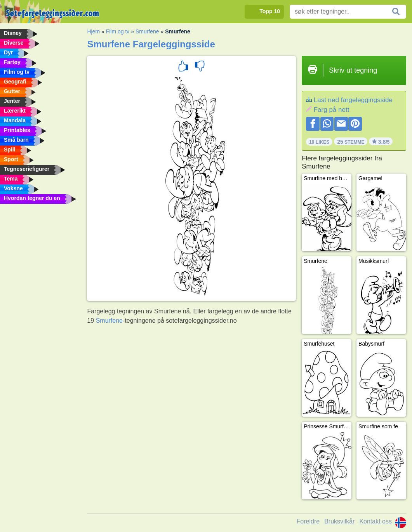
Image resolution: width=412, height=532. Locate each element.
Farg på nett (332, 110)
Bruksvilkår (339, 521)
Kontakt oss (375, 521)
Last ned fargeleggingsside (353, 100)
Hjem (93, 31)
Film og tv (118, 31)
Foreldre (308, 521)
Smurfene (147, 31)
